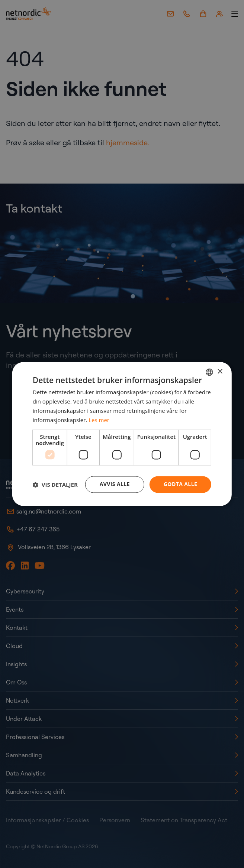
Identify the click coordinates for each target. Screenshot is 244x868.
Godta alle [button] (180, 484)
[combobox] (209, 372)
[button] (55, 485)
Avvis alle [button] (115, 484)
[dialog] (122, 434)
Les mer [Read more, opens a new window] (99, 420)
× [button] (220, 372)
